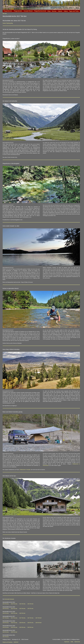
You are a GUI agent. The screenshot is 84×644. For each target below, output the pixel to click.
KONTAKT (16, 642)
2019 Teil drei (22, 627)
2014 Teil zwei (14, 604)
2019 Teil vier (30, 627)
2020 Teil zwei (14, 632)
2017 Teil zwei (14, 618)
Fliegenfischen (8, 11)
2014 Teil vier (30, 604)
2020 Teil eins (6, 632)
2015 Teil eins (6, 609)
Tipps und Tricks (74, 11)
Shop (49, 11)
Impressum (67, 642)
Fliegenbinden (18, 11)
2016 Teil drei (22, 613)
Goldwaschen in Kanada (25, 470)
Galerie (60, 11)
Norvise (54, 11)
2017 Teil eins (6, 618)
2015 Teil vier (30, 609)
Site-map (5, 14)
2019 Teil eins (6, 627)
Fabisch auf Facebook (8, 642)
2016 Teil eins (6, 613)
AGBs (72, 642)
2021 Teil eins (6, 637)
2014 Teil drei (22, 604)
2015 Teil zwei (14, 609)
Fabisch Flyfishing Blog (8, 23)
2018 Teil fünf (38, 623)
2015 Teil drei (22, 609)
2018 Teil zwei (14, 623)
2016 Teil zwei (14, 613)
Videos (66, 11)
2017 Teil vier (30, 618)
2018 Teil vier (30, 623)
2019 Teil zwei (14, 627)
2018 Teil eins (6, 623)
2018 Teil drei (22, 623)
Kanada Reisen (28, 11)
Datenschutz (77, 642)
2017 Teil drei (22, 618)
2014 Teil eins (6, 604)
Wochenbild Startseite (9, 599)
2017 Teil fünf (38, 618)
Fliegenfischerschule (40, 11)
